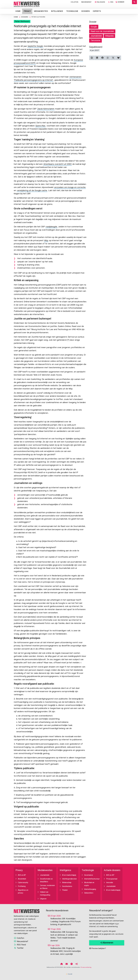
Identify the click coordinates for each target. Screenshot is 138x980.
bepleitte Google (35, 46)
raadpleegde (51, 227)
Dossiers (86, 11)
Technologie (72, 11)
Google (94, 27)
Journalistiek (96, 36)
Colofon (74, 2)
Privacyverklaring (86, 967)
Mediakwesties (41, 11)
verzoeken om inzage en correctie (70, 187)
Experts (97, 11)
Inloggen (100, 2)
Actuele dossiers (112, 870)
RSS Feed (20, 945)
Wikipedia (109, 36)
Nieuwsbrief (86, 2)
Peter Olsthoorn (22, 21)
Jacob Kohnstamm (46, 109)
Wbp (46, 240)
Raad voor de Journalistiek (102, 31)
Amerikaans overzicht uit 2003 (58, 164)
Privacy (27, 11)
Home (18, 11)
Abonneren (107, 943)
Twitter (19, 948)
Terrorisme (95, 40)
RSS (111, 2)
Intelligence (57, 11)
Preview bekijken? (98, 948)
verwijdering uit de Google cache (32, 190)
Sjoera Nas (40, 126)
